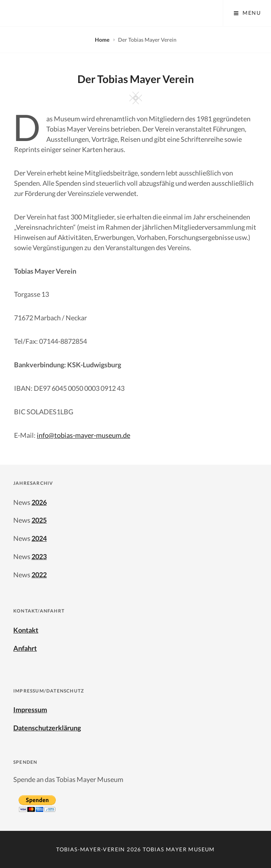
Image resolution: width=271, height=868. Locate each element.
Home (103, 40)
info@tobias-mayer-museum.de (84, 435)
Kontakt (26, 630)
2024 (39, 538)
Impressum (30, 710)
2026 (39, 502)
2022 (39, 575)
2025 (39, 520)
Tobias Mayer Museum (179, 849)
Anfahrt (25, 648)
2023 (39, 556)
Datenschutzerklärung (47, 728)
